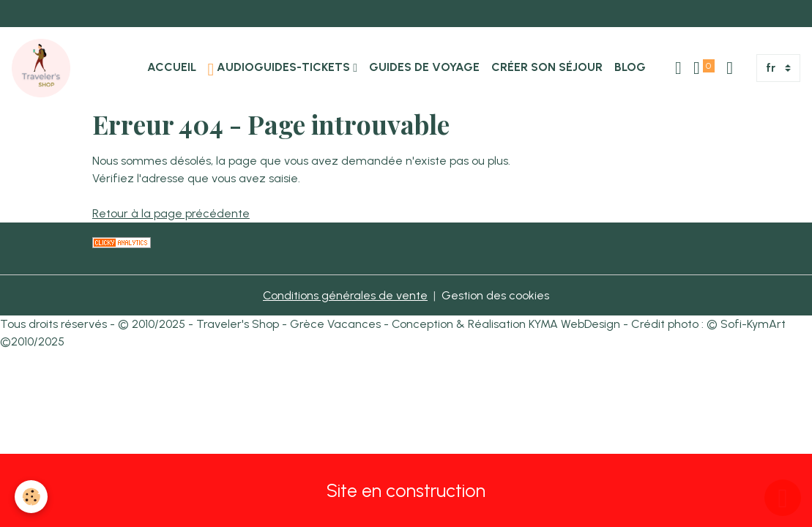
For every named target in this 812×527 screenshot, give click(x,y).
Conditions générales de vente (345, 295)
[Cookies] (31, 497)
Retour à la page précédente (171, 213)
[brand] (44, 68)
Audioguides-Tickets (281, 69)
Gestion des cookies (495, 295)
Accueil (172, 67)
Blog (630, 67)
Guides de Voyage (424, 67)
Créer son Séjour (547, 67)
